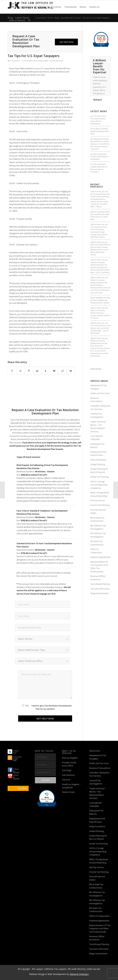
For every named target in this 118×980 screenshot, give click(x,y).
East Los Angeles (70, 758)
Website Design (37, 974)
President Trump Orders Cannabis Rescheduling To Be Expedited (99, 157)
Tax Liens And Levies (100, 589)
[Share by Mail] (71, 371)
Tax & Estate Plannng (100, 584)
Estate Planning (98, 464)
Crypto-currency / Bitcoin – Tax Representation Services (98, 426)
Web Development (57, 974)
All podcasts (96, 369)
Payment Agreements (100, 557)
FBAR (46, 61)
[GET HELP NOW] (66, 42)
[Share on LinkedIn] (37, 371)
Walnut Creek (68, 792)
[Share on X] (20, 371)
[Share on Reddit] (62, 371)
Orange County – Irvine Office (70, 764)
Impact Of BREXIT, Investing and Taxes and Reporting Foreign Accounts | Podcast (100, 300)
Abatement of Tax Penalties (99, 387)
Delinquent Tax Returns (97, 446)
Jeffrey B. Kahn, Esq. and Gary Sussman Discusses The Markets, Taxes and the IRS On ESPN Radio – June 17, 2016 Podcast (100, 328)
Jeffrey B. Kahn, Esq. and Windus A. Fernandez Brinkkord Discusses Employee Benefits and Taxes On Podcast (100, 313)
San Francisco (68, 775)
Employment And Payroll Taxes (98, 453)
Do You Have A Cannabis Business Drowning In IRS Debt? (99, 131)
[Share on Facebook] (12, 371)
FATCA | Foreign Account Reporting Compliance (99, 485)
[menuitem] (12, 7)
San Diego (67, 770)
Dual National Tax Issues (34, 61)
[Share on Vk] (54, 371)
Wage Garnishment (99, 593)
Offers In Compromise (96, 551)
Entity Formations (98, 460)
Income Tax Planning (100, 505)
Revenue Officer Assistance (98, 578)
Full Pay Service (98, 500)
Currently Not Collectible (97, 438)
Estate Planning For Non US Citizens (99, 470)
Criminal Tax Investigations (97, 415)
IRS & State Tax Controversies (97, 519)
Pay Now (22, 788)
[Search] (29, 20)
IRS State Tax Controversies (97, 543)
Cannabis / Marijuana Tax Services (100, 407)
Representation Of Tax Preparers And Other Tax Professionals (99, 567)
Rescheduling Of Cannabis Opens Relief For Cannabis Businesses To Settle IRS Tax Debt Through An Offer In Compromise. (100, 144)
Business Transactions (96, 400)
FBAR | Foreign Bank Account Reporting (100, 494)
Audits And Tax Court (100, 393)
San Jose (66, 780)
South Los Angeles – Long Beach (71, 786)
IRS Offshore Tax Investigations (98, 527)
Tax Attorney (58, 61)
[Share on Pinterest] (29, 371)
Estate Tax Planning (99, 477)
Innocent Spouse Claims (98, 511)
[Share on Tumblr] (46, 371)
